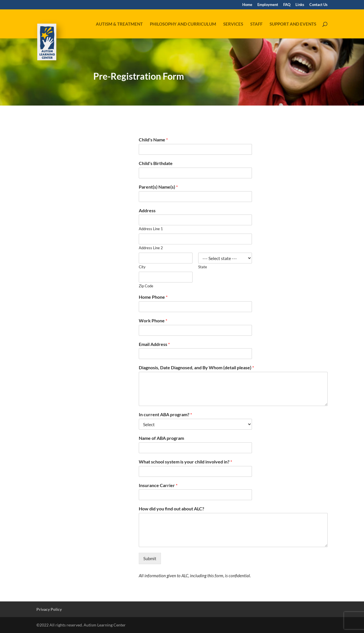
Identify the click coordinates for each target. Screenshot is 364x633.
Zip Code (146, 286)
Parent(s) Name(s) (158, 187)
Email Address (154, 344)
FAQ (287, 5)
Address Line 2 (151, 248)
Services (233, 24)
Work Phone (153, 320)
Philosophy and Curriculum (183, 24)
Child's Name (153, 140)
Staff (256, 24)
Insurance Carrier (158, 485)
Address (147, 210)
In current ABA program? (165, 414)
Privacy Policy (49, 609)
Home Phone (153, 297)
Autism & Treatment (119, 24)
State (203, 267)
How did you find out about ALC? (171, 509)
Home (247, 5)
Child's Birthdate (156, 163)
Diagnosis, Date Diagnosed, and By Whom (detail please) (196, 367)
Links (300, 5)
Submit (150, 558)
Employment (268, 5)
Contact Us (318, 5)
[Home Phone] (195, 307)
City (142, 267)
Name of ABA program (161, 438)
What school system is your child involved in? (185, 462)
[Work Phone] (195, 330)
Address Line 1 (151, 229)
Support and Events (293, 24)
